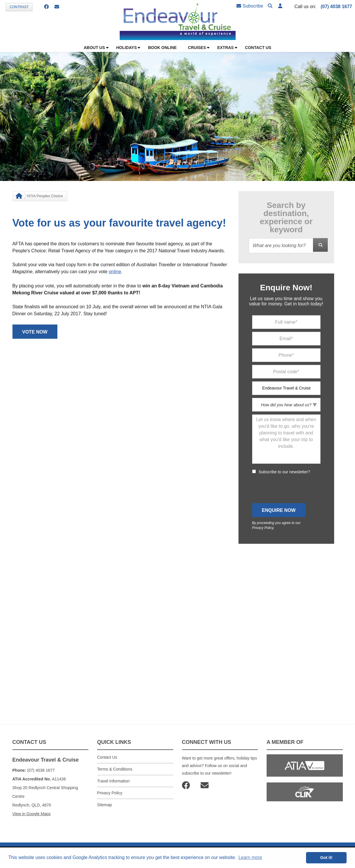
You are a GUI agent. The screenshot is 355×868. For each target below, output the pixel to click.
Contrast (19, 7)
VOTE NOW (35, 332)
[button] (280, 6)
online (115, 272)
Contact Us (107, 757)
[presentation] (296, 489)
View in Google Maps (32, 814)
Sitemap (104, 805)
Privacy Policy (263, 528)
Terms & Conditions (115, 769)
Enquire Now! (286, 288)
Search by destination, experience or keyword (286, 218)
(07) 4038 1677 (336, 7)
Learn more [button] (250, 857)
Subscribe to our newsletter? (284, 472)
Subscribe (250, 6)
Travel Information (113, 781)
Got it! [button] (326, 858)
